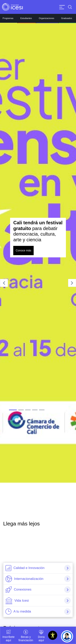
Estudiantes (26, 18)
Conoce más (23, 250)
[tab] (13, 410)
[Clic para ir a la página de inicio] (12, 7)
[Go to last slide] (4, 283)
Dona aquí (41, 635)
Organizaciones (47, 18)
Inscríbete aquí (8, 635)
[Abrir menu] (62, 7)
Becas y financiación (26, 635)
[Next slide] (72, 283)
